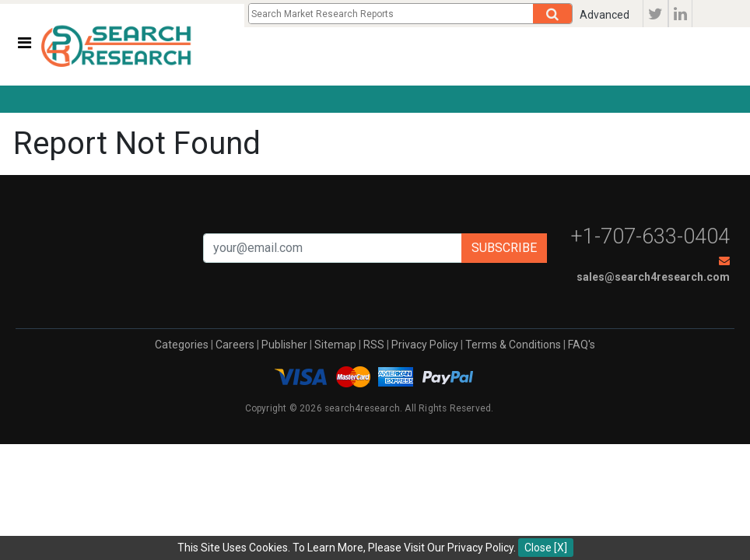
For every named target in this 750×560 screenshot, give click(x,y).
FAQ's (582, 345)
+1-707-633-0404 (650, 236)
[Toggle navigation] (25, 43)
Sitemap (335, 345)
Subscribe (504, 248)
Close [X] (546, 548)
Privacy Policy (425, 345)
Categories (182, 345)
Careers (235, 345)
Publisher (284, 345)
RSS (374, 345)
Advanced (605, 15)
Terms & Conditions (513, 345)
